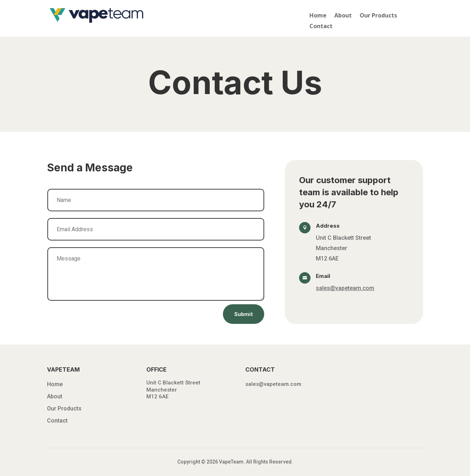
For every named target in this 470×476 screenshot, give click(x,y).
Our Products (378, 16)
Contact (321, 27)
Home (318, 16)
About (343, 16)
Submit (244, 314)
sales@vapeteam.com (345, 288)
